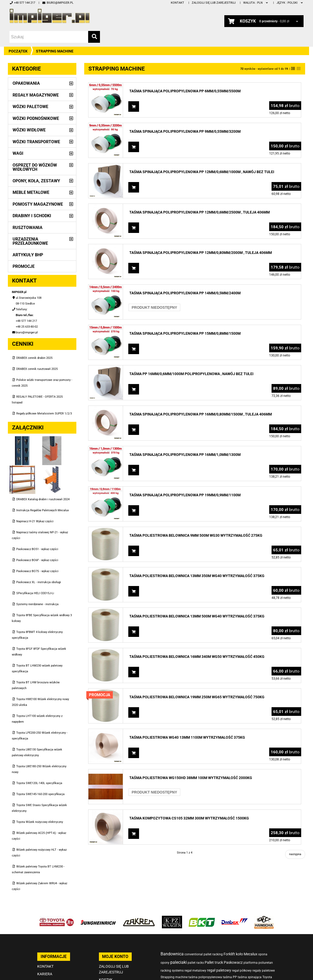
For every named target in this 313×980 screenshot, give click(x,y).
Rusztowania (28, 228)
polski (290, 3)
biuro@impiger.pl (58, 3)
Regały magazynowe (36, 95)
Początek (18, 51)
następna (295, 854)
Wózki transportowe (36, 142)
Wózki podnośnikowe (36, 118)
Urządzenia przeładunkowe (30, 241)
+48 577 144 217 (22, 3)
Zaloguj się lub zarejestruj (214, 3)
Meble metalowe (31, 192)
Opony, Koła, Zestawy (36, 181)
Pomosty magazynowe (38, 204)
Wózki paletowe (30, 107)
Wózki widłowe (29, 130)
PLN (256, 3)
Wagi (18, 153)
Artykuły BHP (28, 255)
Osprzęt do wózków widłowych (35, 167)
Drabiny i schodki (32, 216)
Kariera (45, 974)
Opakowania (26, 83)
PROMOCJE (24, 266)
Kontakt (177, 3)
